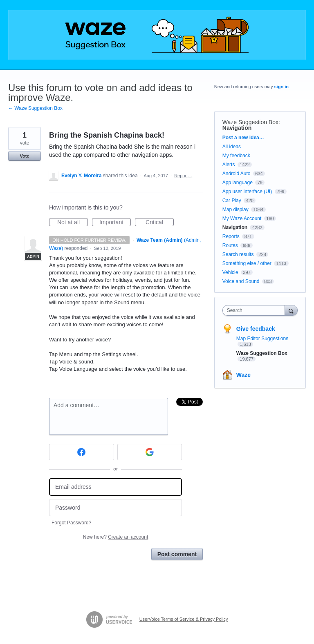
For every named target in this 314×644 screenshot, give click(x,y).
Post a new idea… (243, 138)
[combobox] (256, 310)
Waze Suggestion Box (250, 122)
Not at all (73, 223)
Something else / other (247, 263)
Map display (235, 209)
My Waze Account (242, 218)
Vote (24, 156)
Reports (231, 236)
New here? (116, 537)
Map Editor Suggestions (262, 339)
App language (238, 183)
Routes (230, 245)
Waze (243, 375)
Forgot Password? (71, 523)
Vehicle (230, 272)
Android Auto (237, 174)
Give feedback (256, 329)
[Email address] (116, 487)
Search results (238, 254)
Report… (183, 176)
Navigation (237, 128)
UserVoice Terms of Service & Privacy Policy (184, 619)
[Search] (291, 310)
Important (115, 223)
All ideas (232, 147)
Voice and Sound (241, 281)
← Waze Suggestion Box (35, 108)
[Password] (116, 508)
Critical (160, 223)
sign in (281, 87)
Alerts (229, 165)
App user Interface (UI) (247, 192)
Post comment (177, 554)
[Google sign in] (150, 452)
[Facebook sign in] (82, 452)
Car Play (232, 201)
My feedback (236, 156)
